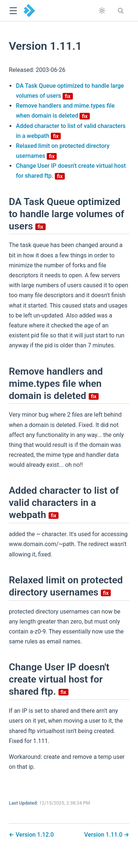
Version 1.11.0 (104, 835)
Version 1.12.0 (34, 835)
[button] (13, 11)
